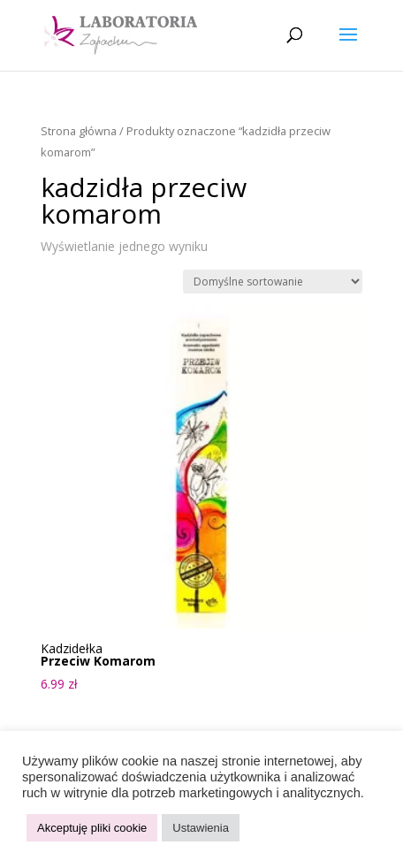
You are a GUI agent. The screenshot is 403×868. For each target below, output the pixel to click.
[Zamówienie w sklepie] (273, 282)
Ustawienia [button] (201, 828)
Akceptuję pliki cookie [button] (92, 828)
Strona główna (79, 131)
